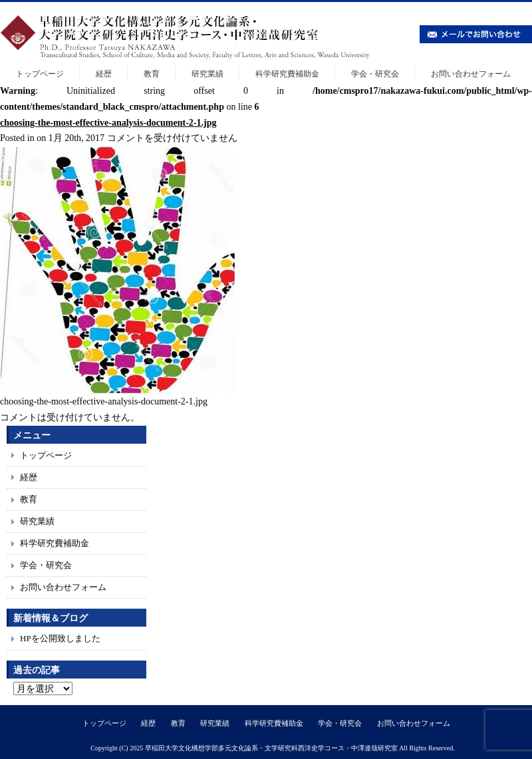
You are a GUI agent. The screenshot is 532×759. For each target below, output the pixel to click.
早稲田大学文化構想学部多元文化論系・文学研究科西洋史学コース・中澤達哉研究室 (271, 748)
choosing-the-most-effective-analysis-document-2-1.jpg (108, 123)
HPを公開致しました (60, 638)
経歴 (104, 74)
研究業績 (207, 74)
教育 (152, 74)
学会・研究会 (375, 74)
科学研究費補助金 (287, 74)
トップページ (40, 74)
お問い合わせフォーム (471, 74)
